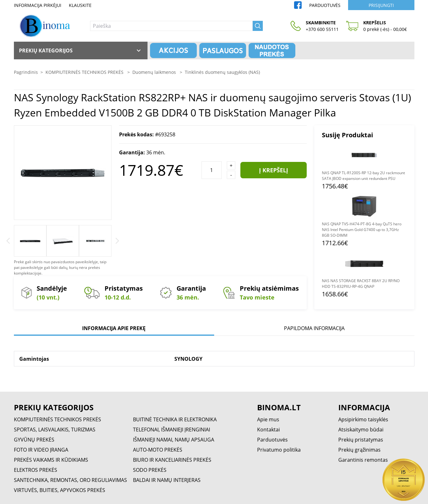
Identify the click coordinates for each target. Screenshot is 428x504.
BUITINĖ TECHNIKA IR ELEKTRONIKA (175, 419)
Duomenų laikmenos (155, 72)
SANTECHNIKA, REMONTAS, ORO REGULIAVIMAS (70, 480)
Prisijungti (381, 5)
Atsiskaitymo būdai (361, 430)
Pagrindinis (26, 72)
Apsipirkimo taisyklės (363, 419)
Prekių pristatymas (361, 440)
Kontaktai (268, 430)
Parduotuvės (325, 5)
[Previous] (8, 241)
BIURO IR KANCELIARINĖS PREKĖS (172, 460)
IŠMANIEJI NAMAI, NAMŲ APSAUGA (174, 440)
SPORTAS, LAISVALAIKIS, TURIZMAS (55, 430)
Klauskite (80, 5)
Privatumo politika (279, 450)
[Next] (117, 241)
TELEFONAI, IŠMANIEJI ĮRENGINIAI (172, 430)
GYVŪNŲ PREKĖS (34, 440)
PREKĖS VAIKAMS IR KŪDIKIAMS (51, 460)
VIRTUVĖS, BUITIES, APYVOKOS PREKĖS (60, 490)
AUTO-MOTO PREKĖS (158, 450)
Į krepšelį (274, 170)
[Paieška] (171, 26)
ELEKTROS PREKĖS (36, 470)
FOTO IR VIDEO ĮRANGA (41, 450)
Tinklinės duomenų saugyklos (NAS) (222, 72)
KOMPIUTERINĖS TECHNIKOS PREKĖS (85, 72)
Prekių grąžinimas (359, 450)
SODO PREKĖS (150, 470)
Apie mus (268, 419)
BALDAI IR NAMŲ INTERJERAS (167, 480)
